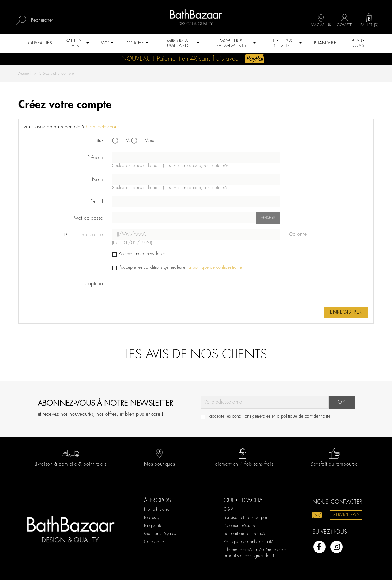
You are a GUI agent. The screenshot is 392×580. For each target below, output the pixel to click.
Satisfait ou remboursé (244, 534)
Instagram (337, 547)
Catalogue (154, 542)
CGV (228, 510)
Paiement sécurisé (240, 526)
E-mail (97, 202)
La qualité (153, 526)
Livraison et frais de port (246, 518)
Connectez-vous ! (104, 127)
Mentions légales (160, 534)
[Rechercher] (59, 21)
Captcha (94, 284)
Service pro (346, 515)
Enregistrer (346, 312)
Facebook (319, 547)
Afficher (268, 218)
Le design (153, 518)
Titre (99, 141)
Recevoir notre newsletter (139, 254)
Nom (98, 180)
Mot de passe (88, 218)
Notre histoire (157, 510)
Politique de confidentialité (249, 542)
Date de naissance (83, 235)
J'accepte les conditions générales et (177, 267)
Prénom (95, 158)
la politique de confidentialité (215, 267)
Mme (143, 141)
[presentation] (159, 290)
